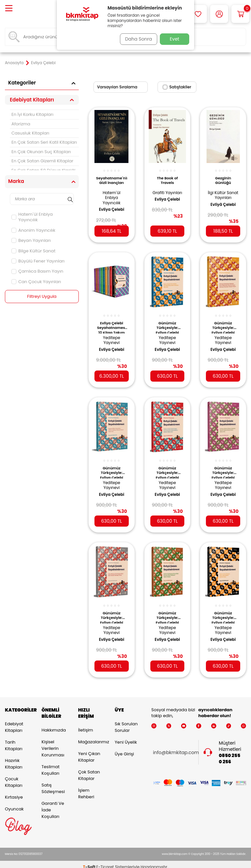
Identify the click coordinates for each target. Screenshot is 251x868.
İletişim (86, 724)
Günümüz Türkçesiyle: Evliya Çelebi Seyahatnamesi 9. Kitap (167, 466)
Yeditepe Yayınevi (112, 335)
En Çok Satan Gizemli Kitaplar (42, 161)
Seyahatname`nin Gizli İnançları (112, 177)
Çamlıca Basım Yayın (37, 271)
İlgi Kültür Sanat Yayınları (223, 194)
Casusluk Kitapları (30, 133)
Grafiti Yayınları (167, 191)
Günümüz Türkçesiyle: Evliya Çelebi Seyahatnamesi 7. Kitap (223, 322)
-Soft (90, 862)
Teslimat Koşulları (50, 764)
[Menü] (9, 9)
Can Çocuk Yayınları (36, 282)
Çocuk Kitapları (14, 777)
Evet (175, 39)
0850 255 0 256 (230, 753)
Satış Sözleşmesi (53, 783)
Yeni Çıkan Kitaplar (89, 751)
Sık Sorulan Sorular (126, 722)
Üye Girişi (124, 748)
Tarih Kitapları (14, 740)
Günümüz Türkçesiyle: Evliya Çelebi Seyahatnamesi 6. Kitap (167, 322)
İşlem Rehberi (86, 788)
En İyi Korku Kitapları (32, 114)
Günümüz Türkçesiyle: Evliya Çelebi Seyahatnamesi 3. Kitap (223, 466)
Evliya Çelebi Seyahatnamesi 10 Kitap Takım (112, 322)
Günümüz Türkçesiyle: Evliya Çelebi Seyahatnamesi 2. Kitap (167, 609)
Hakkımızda (54, 724)
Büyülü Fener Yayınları (38, 261)
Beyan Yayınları (31, 240)
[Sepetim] (240, 14)
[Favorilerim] (198, 14)
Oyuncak (14, 803)
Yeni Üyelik (126, 737)
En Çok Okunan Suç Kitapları (41, 152)
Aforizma (21, 124)
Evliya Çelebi (112, 206)
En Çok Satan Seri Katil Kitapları (44, 142)
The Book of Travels (167, 177)
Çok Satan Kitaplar (89, 770)
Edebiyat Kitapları (14, 722)
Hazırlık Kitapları (14, 758)
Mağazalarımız (92, 736)
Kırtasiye (14, 792)
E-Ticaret (105, 862)
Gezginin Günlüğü (223, 177)
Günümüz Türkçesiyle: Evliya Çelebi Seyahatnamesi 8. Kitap (112, 609)
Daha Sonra (136, 39)
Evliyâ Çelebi (223, 206)
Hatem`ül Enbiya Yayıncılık (32, 217)
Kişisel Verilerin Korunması (53, 743)
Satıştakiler (177, 87)
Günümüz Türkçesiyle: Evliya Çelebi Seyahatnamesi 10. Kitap (223, 609)
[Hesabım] (219, 14)
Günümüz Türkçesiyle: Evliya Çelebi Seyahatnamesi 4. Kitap (112, 466)
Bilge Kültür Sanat (33, 251)
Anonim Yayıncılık (33, 230)
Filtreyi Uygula (42, 297)
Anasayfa (14, 63)
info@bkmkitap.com (176, 747)
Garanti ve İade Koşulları (53, 804)
